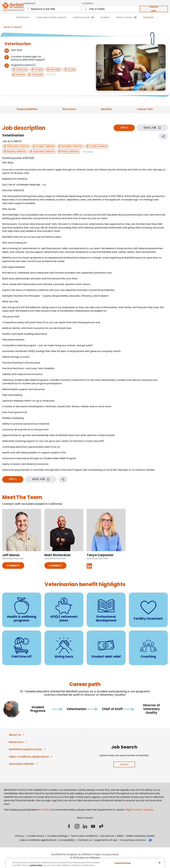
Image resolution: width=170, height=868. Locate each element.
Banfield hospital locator (25, 753)
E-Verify (45, 813)
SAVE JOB (152, 128)
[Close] (159, 863)
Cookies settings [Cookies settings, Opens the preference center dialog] (123, 863)
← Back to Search (11, 27)
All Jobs (124, 768)
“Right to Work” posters (139, 813)
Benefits (106, 109)
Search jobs (154, 9)
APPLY (124, 128)
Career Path (145, 109)
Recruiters (69, 109)
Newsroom (16, 745)
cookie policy (36, 865)
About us (15, 738)
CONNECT (13, 569)
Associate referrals (22, 767)
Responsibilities (27, 109)
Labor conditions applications (29, 760)
